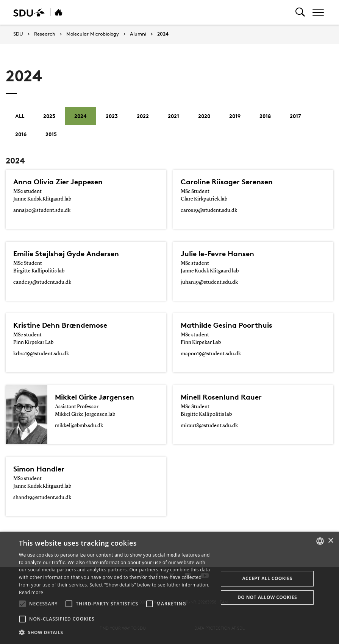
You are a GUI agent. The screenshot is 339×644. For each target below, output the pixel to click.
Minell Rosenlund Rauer (221, 397)
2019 (235, 116)
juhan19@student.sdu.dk (209, 282)
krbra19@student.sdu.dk (41, 354)
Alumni (138, 34)
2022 (143, 116)
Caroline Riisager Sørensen (227, 182)
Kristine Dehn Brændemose (60, 325)
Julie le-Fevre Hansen (217, 254)
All (20, 116)
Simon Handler (39, 469)
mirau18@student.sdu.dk (209, 426)
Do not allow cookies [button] (267, 597)
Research (45, 34)
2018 (265, 116)
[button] (22, 604)
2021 (173, 116)
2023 (112, 116)
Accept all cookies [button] (267, 578)
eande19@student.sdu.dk (42, 282)
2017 (295, 116)
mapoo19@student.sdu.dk (211, 354)
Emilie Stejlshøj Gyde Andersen (66, 254)
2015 (51, 134)
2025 (49, 116)
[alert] (169, 588)
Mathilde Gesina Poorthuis (227, 325)
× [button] (330, 541)
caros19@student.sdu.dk (209, 210)
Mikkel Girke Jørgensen (95, 397)
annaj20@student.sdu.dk (42, 210)
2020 (204, 116)
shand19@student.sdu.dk (42, 498)
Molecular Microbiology (93, 34)
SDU (18, 34)
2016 (21, 134)
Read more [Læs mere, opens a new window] (31, 592)
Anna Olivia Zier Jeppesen (58, 182)
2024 (163, 34)
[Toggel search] (300, 12)
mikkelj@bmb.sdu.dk (79, 426)
